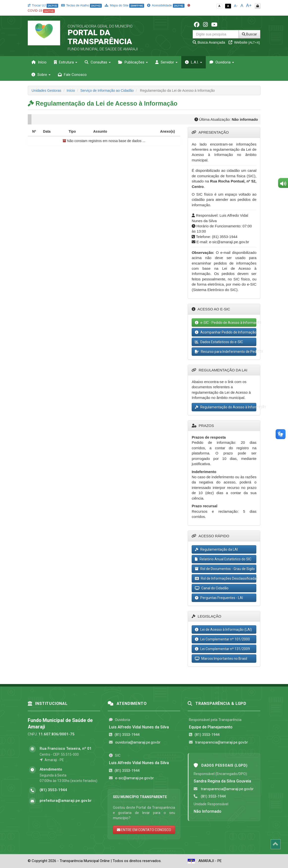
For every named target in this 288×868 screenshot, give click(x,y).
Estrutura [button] (66, 62)
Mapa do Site (124, 5)
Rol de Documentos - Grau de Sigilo (225, 569)
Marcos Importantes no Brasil (221, 658)
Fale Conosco (72, 75)
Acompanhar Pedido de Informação (226, 332)
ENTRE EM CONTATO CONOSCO (144, 830)
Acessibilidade (166, 5)
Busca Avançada (209, 42)
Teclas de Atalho (82, 5)
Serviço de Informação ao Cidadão (107, 90)
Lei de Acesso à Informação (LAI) (223, 629)
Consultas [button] (98, 62)
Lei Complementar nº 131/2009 (222, 649)
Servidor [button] (166, 62)
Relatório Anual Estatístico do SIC (223, 559)
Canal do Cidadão (212, 588)
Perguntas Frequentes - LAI (219, 598)
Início (39, 62)
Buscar (249, 34)
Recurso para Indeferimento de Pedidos (226, 352)
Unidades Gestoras (47, 90)
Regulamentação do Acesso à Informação (226, 407)
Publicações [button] (133, 62)
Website (244, 42)
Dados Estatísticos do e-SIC (219, 342)
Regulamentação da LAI (216, 549)
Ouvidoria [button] (222, 62)
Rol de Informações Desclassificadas (226, 578)
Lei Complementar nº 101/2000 (222, 639)
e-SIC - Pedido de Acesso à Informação (226, 323)
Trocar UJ (43, 5)
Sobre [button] (41, 75)
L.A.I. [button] (194, 62)
